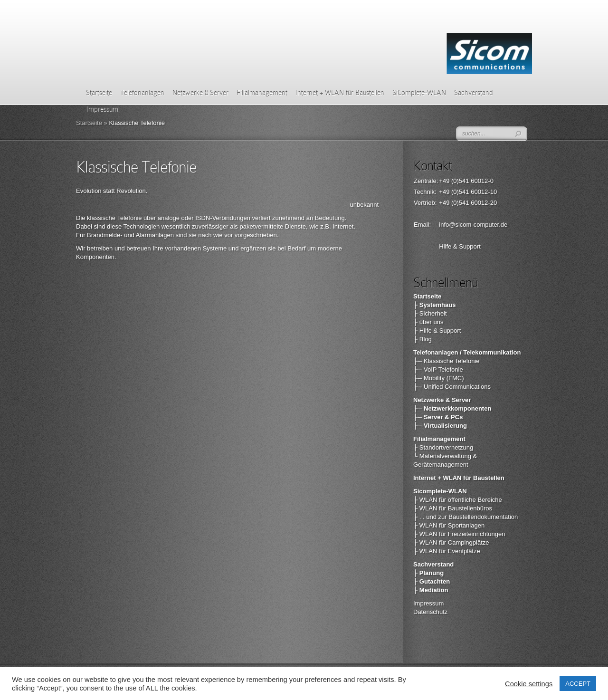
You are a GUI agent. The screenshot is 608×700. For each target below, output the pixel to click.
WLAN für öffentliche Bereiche (461, 500)
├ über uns (428, 322)
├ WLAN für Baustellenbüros (453, 508)
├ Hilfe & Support (437, 331)
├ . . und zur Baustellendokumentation (465, 517)
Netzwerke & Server (200, 93)
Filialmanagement (262, 93)
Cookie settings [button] (529, 684)
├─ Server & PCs (438, 417)
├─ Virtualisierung (440, 426)
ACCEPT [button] (578, 684)
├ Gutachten (432, 581)
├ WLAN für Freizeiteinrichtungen (459, 534)
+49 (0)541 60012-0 (466, 181)
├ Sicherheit (430, 313)
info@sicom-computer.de (473, 225)
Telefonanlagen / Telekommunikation (467, 352)
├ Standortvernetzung (443, 447)
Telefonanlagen (142, 93)
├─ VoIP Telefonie (438, 369)
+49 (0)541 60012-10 (468, 192)
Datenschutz (430, 612)
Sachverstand (474, 93)
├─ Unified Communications (452, 387)
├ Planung (428, 573)
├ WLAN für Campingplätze (451, 542)
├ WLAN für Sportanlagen (449, 525)
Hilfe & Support (460, 246)
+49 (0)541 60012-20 (468, 203)
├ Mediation (431, 590)
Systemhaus (438, 305)
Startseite (99, 93)
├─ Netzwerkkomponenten (452, 408)
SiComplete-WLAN (419, 93)
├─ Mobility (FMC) (439, 378)
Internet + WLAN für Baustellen (340, 93)
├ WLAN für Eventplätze (447, 551)
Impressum (428, 603)
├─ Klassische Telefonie (446, 361)
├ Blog (423, 339)
